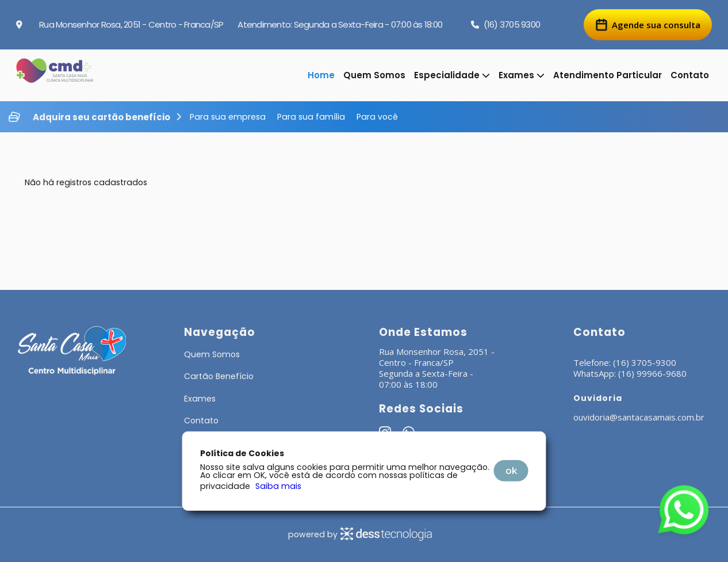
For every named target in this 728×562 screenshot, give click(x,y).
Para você (377, 117)
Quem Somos (374, 75)
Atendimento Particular (608, 75)
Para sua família (311, 117)
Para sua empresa (228, 117)
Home (321, 75)
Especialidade (452, 75)
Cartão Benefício (219, 376)
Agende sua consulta (648, 25)
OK (511, 470)
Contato (690, 75)
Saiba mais (278, 486)
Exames (522, 75)
